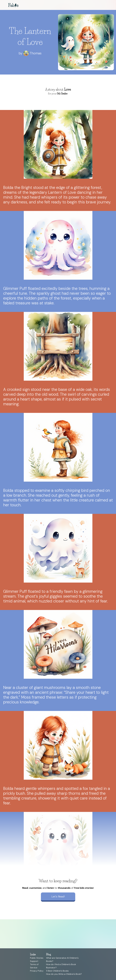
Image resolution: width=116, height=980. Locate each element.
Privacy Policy (37, 971)
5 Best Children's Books (57, 971)
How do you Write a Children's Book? (64, 974)
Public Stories (37, 958)
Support (34, 961)
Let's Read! (58, 896)
